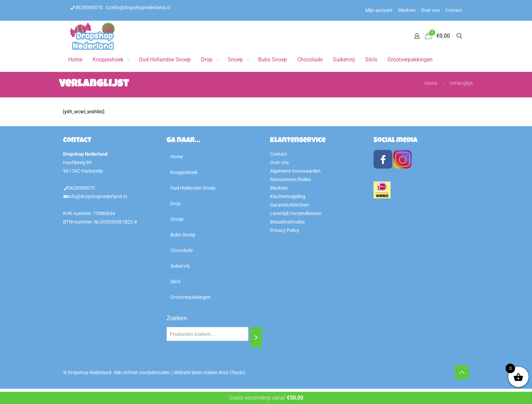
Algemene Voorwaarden (295, 171)
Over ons (430, 10)
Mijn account (379, 10)
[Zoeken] (256, 337)
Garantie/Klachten (290, 205)
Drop (175, 204)
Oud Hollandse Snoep (193, 188)
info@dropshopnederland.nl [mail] (141, 7)
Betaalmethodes (287, 222)
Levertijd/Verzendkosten (296, 213)
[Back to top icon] (462, 372)
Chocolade (182, 250)
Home (431, 83)
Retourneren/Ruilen (291, 179)
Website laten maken (196, 372)
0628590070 (81, 188)
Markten (407, 10)
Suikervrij (180, 266)
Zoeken (177, 318)
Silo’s (175, 282)
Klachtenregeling (288, 196)
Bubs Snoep (183, 235)
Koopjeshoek (184, 172)
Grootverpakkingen (191, 297)
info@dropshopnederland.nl (97, 196)
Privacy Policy (285, 230)
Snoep (177, 219)
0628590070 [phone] (89, 7)
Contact (454, 10)
